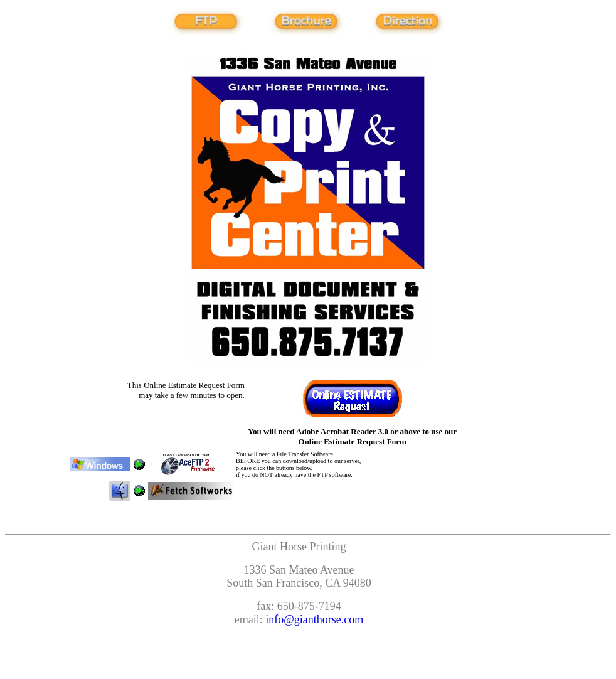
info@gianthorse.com (314, 619)
